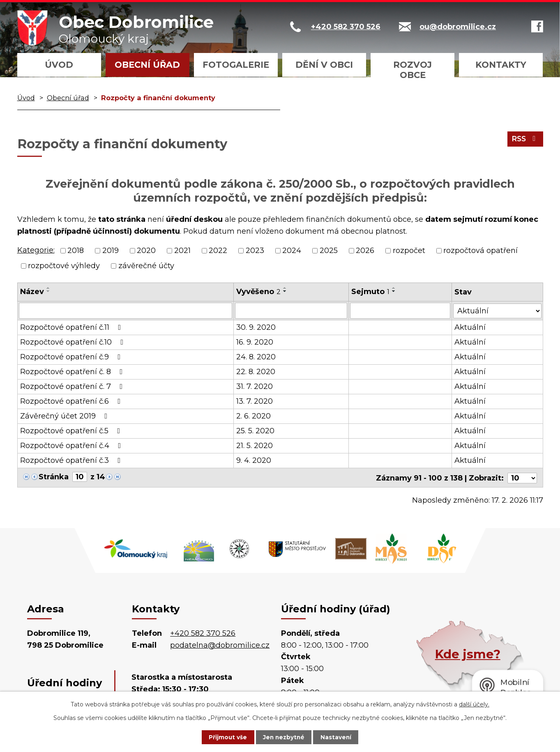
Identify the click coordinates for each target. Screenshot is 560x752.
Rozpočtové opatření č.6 (72, 401)
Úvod (59, 65)
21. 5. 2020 (255, 445)
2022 (218, 251)
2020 (146, 251)
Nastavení (340, 737)
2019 (111, 251)
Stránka (54, 476)
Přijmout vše (224, 737)
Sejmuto (371, 292)
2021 (182, 251)
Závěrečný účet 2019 (66, 416)
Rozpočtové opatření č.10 (74, 342)
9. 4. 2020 (254, 460)
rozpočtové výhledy (64, 266)
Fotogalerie (236, 65)
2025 (329, 251)
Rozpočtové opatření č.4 (72, 445)
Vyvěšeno (258, 292)
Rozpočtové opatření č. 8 (73, 371)
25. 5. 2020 (255, 430)
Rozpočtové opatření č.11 (72, 327)
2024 (292, 251)
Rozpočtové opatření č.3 (72, 460)
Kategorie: (36, 250)
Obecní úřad (147, 65)
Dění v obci (324, 65)
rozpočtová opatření (480, 251)
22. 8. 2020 (256, 371)
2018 (76, 251)
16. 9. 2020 (255, 342)
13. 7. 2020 (255, 401)
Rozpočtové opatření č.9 (72, 356)
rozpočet (409, 251)
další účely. (474, 704)
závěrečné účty (146, 266)
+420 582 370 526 (203, 632)
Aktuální (470, 327)
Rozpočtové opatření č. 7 (73, 386)
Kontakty (501, 65)
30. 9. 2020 (256, 327)
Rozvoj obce (413, 70)
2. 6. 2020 (253, 416)
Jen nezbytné (284, 737)
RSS (524, 140)
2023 (255, 251)
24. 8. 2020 (256, 356)
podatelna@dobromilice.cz (220, 644)
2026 (365, 251)
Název (32, 292)
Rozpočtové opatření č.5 (72, 430)
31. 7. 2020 (255, 386)
